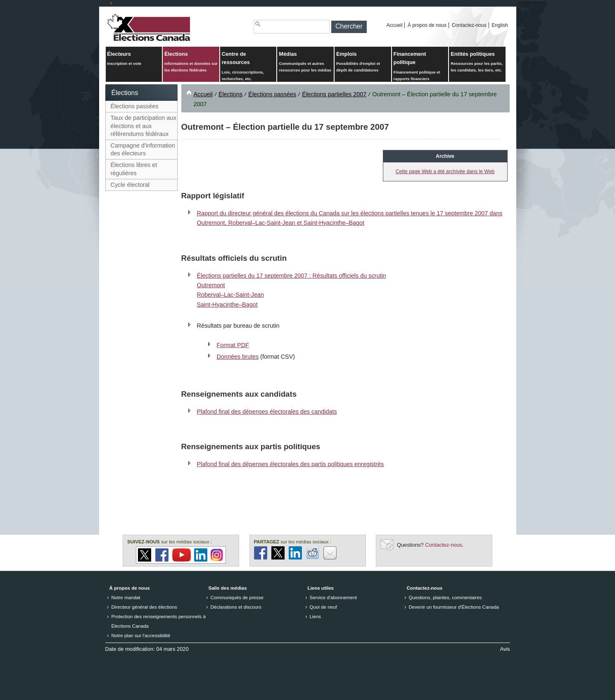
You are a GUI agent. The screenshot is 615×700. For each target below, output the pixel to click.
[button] (349, 27)
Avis (505, 649)
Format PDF (233, 345)
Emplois (363, 62)
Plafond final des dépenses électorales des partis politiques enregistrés (291, 464)
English (500, 25)
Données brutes (238, 357)
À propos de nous (427, 25)
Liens (316, 617)
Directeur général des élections (144, 607)
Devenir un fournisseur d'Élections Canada (454, 607)
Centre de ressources (248, 67)
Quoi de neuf (323, 607)
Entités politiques (477, 62)
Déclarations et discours (236, 607)
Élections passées (135, 106)
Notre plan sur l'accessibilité (141, 636)
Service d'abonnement (334, 598)
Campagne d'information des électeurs (143, 149)
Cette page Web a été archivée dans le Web (445, 171)
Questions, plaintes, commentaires (445, 598)
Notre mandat (126, 598)
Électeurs (134, 59)
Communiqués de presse (237, 598)
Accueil (395, 25)
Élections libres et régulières (134, 169)
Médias (305, 62)
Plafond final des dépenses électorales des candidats (267, 412)
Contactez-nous (469, 25)
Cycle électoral (130, 185)
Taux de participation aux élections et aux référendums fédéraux (144, 126)
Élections (191, 62)
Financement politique (420, 67)
